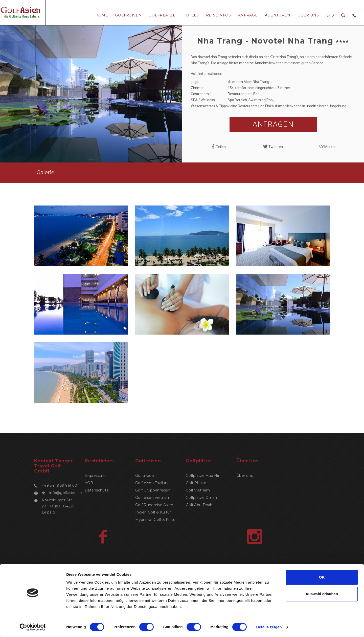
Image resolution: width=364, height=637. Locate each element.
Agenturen (278, 15)
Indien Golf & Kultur (153, 512)
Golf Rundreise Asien (154, 505)
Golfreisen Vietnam (153, 498)
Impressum (95, 476)
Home (102, 15)
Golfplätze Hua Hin (203, 476)
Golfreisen (128, 15)
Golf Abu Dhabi (200, 505)
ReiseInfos (219, 15)
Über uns (308, 15)
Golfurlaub (145, 476)
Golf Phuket (197, 483)
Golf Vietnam (198, 490)
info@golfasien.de (66, 493)
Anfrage (248, 15)
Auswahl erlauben (322, 594)
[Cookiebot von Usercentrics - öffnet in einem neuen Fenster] (33, 627)
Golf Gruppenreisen (153, 490)
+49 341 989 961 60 (59, 485)
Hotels (191, 15)
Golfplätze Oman (201, 498)
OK (322, 577)
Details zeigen (269, 627)
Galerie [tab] (45, 172)
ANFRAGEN (273, 124)
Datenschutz (97, 490)
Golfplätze (162, 15)
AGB (89, 483)
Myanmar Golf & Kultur (156, 520)
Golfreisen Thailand (152, 483)
